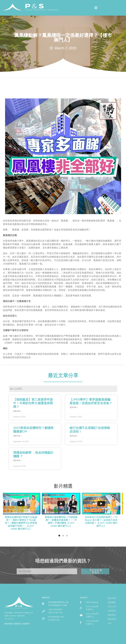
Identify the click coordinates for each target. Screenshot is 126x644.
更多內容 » (17, 411)
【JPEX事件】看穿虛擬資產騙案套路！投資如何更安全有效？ (91, 401)
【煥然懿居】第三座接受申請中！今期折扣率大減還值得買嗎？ (33, 403)
